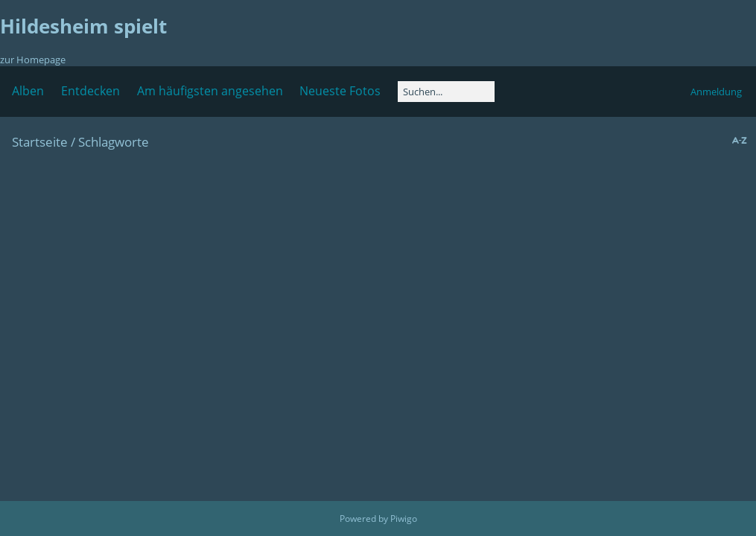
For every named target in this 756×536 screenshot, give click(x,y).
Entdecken (90, 91)
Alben (28, 91)
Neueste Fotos (340, 91)
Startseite (40, 142)
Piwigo (404, 519)
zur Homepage (33, 60)
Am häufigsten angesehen (210, 91)
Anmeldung (716, 92)
